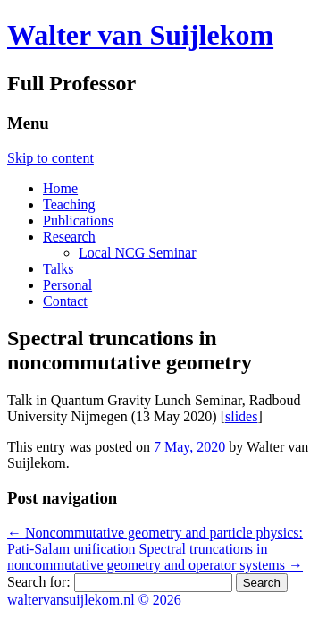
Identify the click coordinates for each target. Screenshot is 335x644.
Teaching (69, 204)
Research (69, 237)
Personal (67, 285)
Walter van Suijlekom (140, 35)
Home (60, 188)
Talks (58, 269)
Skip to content (50, 158)
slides (241, 416)
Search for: (39, 582)
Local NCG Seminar (138, 253)
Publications (78, 220)
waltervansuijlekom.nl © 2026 (94, 600)
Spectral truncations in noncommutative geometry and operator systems (155, 557)
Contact (65, 301)
